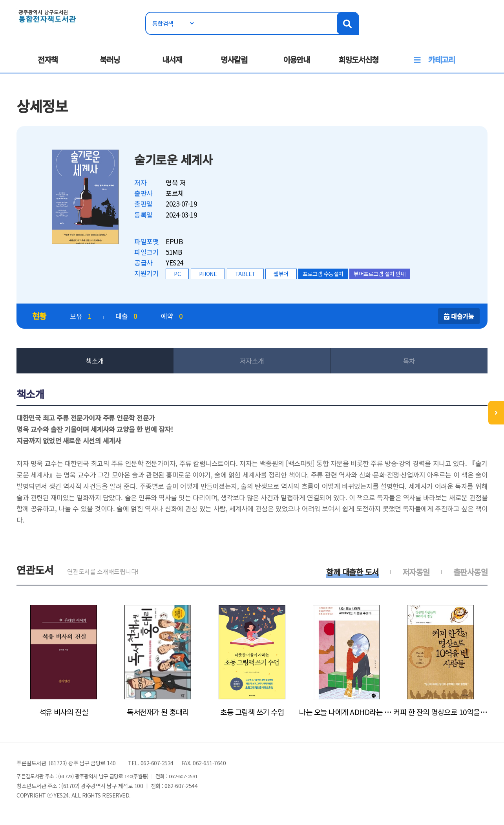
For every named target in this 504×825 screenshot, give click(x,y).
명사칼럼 (234, 59)
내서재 (172, 59)
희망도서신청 (358, 59)
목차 (409, 361)
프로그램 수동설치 (323, 274)
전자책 (48, 59)
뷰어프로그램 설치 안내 (380, 274)
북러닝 (110, 59)
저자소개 (252, 361)
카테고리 (442, 59)
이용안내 (296, 59)
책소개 (95, 361)
